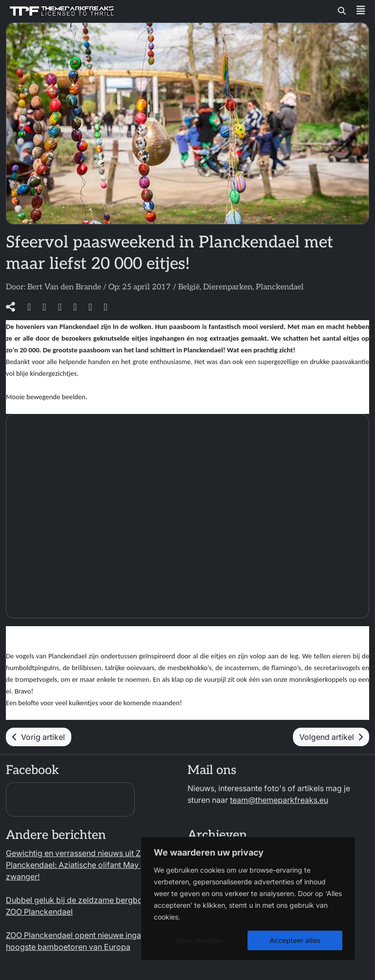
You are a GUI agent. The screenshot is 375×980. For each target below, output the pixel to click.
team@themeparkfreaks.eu (279, 800)
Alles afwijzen (199, 940)
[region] (248, 898)
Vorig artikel (39, 737)
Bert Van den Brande (64, 287)
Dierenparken (228, 287)
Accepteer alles (295, 940)
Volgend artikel (331, 737)
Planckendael (280, 287)
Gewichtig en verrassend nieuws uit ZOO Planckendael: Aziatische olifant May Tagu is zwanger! (86, 865)
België (189, 287)
